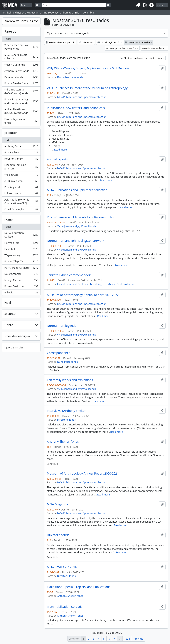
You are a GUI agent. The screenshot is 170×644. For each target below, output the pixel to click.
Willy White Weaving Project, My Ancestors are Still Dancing (88, 68)
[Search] (74, 5)
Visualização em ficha (110, 42)
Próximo (138, 639)
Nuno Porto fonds (67, 362)
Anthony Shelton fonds (63, 442)
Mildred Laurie (21, 194)
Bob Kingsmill (21, 188)
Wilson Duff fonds (21, 65)
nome (8, 219)
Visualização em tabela (138, 42)
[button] (138, 5)
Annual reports (57, 159)
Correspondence (59, 353)
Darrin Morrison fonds (70, 77)
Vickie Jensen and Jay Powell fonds (21, 47)
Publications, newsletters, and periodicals (76, 108)
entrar (161, 5)
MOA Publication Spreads (65, 607)
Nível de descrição (17, 336)
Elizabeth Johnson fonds (21, 121)
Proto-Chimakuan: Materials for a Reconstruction (81, 217)
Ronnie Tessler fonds (21, 84)
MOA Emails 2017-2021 (63, 567)
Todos (8, 39)
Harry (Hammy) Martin (21, 268)
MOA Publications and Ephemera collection (82, 97)
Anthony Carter (21, 147)
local (8, 302)
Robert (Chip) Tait (21, 262)
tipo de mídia (14, 347)
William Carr (21, 175)
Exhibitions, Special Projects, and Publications (79, 587)
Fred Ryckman (21, 153)
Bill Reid (21, 293)
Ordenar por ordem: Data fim (121, 48)
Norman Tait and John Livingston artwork (76, 241)
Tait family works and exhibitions (70, 380)
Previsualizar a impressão (60, 42)
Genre (9, 325)
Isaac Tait (21, 250)
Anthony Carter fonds (21, 72)
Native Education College (21, 235)
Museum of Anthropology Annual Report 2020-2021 (83, 473)
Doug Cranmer (21, 275)
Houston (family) (21, 159)
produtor (11, 133)
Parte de (10, 31)
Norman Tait (21, 243)
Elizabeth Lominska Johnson (21, 167)
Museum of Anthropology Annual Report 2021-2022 (83, 295)
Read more (60, 150)
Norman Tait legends (61, 326)
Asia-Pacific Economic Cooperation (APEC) (21, 201)
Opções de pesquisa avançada (68, 33)
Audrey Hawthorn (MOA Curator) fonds (21, 111)
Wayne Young (21, 256)
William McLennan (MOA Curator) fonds (21, 91)
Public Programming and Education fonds (21, 101)
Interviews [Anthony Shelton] (67, 411)
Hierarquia (86, 42)
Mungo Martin (21, 281)
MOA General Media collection (21, 57)
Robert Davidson (21, 287)
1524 (127, 639)
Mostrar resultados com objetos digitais (142, 58)
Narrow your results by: (21, 21)
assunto (10, 314)
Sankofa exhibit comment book (69, 275)
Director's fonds (21, 78)
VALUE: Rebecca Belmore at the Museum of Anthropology (87, 88)
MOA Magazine (57, 504)
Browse (25, 5)
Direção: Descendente (154, 48)
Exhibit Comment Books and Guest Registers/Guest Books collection (96, 284)
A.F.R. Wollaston (21, 182)
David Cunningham (21, 210)
